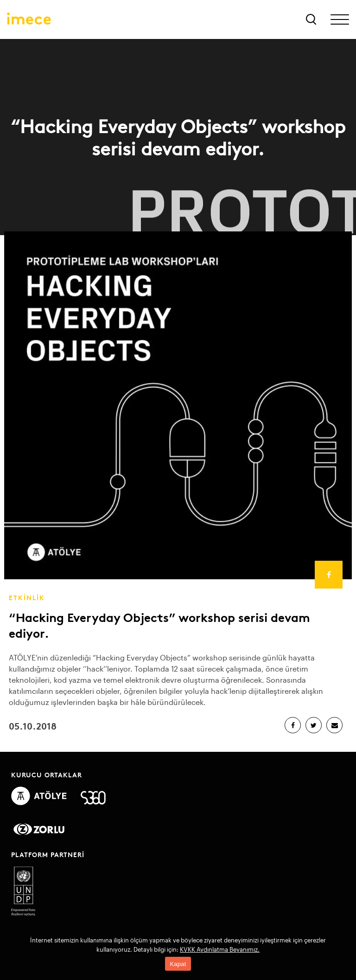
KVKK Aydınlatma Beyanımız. (220, 949)
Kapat (178, 964)
